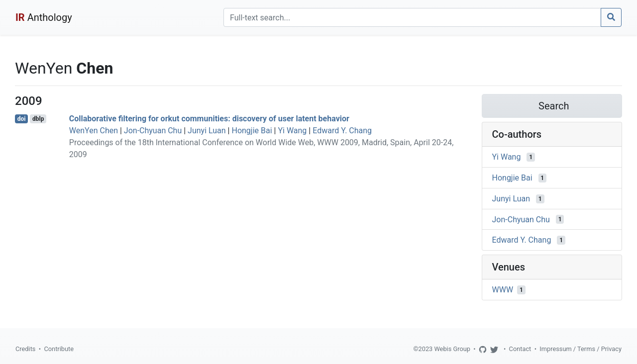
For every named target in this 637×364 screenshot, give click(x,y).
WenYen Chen (94, 131)
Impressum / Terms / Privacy (581, 349)
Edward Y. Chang (342, 131)
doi (22, 119)
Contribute (59, 349)
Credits (25, 349)
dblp (38, 119)
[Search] (412, 17)
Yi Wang (292, 131)
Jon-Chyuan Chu (153, 131)
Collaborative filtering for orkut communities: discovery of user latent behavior (209, 119)
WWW (503, 290)
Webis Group (452, 349)
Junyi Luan (207, 131)
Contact (520, 349)
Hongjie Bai (252, 131)
